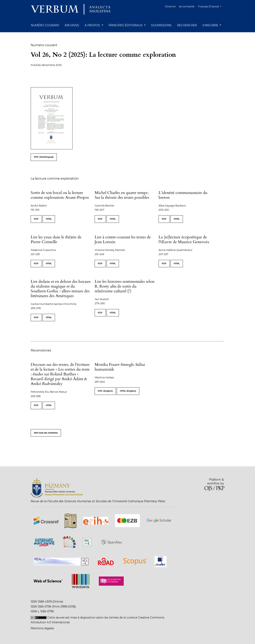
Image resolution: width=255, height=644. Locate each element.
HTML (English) (128, 391)
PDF (36, 219)
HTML (49, 219)
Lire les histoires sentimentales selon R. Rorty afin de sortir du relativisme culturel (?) (125, 286)
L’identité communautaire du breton (183, 195)
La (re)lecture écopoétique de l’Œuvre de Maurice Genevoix (184, 239)
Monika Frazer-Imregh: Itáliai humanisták (120, 367)
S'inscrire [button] (211, 25)
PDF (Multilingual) (44, 157)
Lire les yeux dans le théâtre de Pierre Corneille (56, 239)
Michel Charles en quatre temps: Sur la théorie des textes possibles (122, 195)
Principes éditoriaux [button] (126, 25)
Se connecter (187, 6)
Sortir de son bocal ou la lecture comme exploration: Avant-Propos (60, 195)
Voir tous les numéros (46, 433)
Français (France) (211, 6)
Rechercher (187, 25)
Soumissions (161, 25)
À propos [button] (93, 25)
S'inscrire (170, 6)
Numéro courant (45, 25)
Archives (72, 25)
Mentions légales (42, 628)
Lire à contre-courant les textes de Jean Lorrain (123, 239)
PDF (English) (105, 391)
